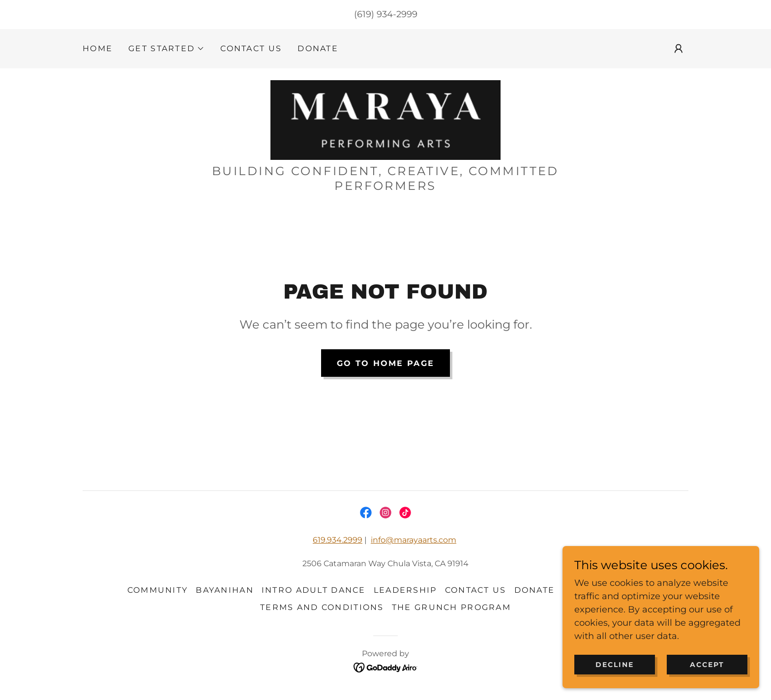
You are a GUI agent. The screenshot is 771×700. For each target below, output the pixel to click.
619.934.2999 (338, 540)
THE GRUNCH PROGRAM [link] (451, 607)
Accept (707, 678)
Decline (615, 678)
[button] (166, 49)
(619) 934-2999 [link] (386, 14)
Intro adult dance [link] (314, 590)
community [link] (158, 590)
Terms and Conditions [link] (322, 607)
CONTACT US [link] (251, 48)
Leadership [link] (405, 590)
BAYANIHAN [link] (225, 590)
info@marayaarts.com (414, 540)
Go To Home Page (385, 363)
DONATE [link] (318, 48)
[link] (385, 120)
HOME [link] (98, 48)
